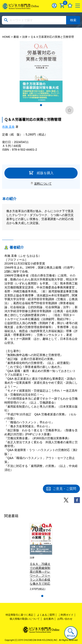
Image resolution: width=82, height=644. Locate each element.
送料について (43, 184)
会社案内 (49, 619)
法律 (25, 37)
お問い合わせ (65, 619)
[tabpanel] (41, 72)
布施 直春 (8, 127)
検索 (73, 20)
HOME (6, 37)
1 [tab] (41, 105)
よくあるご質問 (46, 615)
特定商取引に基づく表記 (19, 615)
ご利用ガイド (66, 615)
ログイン (54, 6)
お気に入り (70, 6)
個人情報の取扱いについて (25, 619)
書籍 (16, 37)
